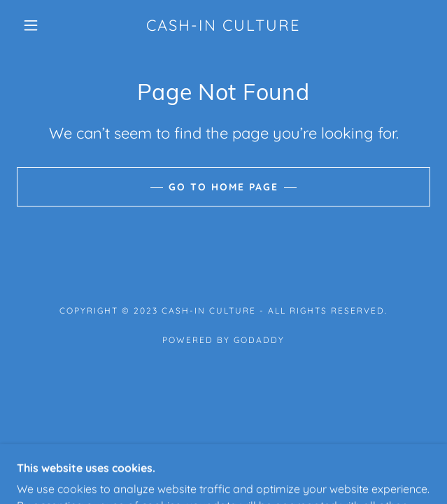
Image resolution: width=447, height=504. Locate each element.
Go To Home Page (223, 187)
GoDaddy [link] (259, 340)
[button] (37, 25)
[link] (223, 25)
